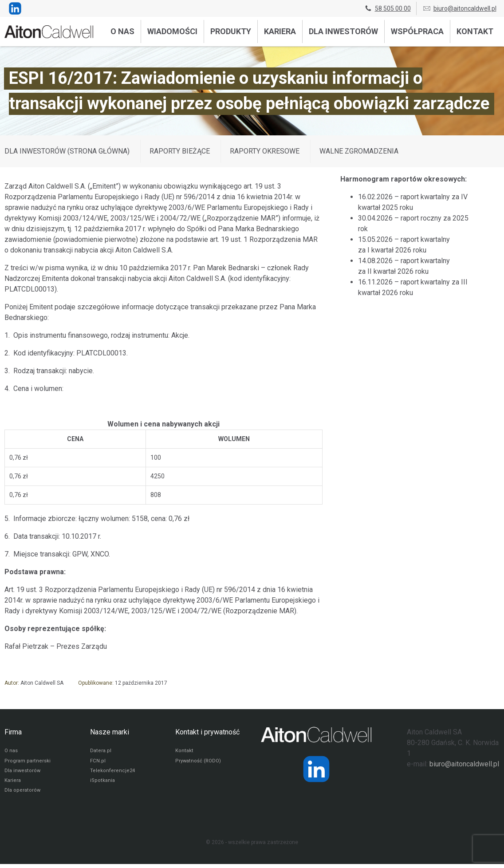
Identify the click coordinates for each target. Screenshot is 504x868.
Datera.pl (101, 752)
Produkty (231, 31)
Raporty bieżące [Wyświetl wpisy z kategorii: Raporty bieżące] (180, 151)
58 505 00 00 (387, 8)
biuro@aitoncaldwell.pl (459, 8)
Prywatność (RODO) (199, 762)
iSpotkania (103, 784)
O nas (122, 31)
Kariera (280, 31)
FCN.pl (98, 762)
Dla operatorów (23, 794)
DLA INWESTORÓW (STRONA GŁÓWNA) (67, 151)
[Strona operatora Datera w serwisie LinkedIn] (316, 769)
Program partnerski (28, 762)
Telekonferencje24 (113, 773)
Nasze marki (110, 732)
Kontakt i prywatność (207, 732)
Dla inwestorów (343, 31)
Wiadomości (172, 31)
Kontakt (475, 31)
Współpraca (417, 31)
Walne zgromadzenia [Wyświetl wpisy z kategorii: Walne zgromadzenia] (359, 151)
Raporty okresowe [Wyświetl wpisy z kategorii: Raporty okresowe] (265, 151)
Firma (13, 732)
